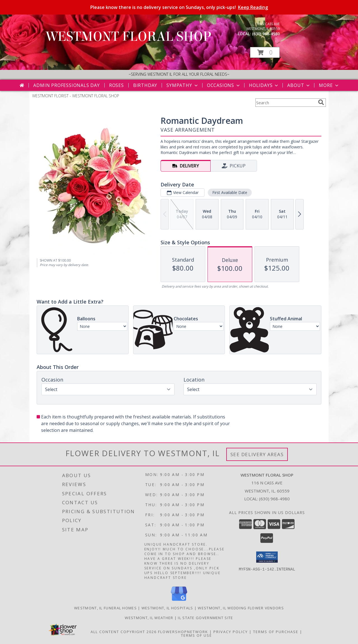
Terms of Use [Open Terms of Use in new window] (196, 635)
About (299, 85)
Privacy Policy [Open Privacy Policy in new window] (231, 632)
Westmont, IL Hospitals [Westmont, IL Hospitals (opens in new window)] (167, 608)
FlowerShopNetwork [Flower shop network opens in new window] (183, 632)
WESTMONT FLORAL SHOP (129, 37)
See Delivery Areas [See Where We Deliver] (257, 454)
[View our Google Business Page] (179, 601)
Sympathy (182, 85)
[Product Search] (286, 103)
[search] (321, 102)
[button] (265, 52)
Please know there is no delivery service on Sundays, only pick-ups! (179, 7)
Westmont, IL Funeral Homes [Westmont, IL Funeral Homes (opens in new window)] (105, 608)
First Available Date (230, 192)
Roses (116, 85)
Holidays (264, 85)
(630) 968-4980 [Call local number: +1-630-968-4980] (266, 34)
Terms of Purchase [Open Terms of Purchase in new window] (276, 632)
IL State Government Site (205, 618)
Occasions (224, 85)
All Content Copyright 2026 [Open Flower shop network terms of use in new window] (124, 632)
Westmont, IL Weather (149, 618)
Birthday (145, 85)
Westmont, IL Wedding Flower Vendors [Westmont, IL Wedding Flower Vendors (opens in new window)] (241, 608)
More (329, 85)
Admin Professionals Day (66, 85)
